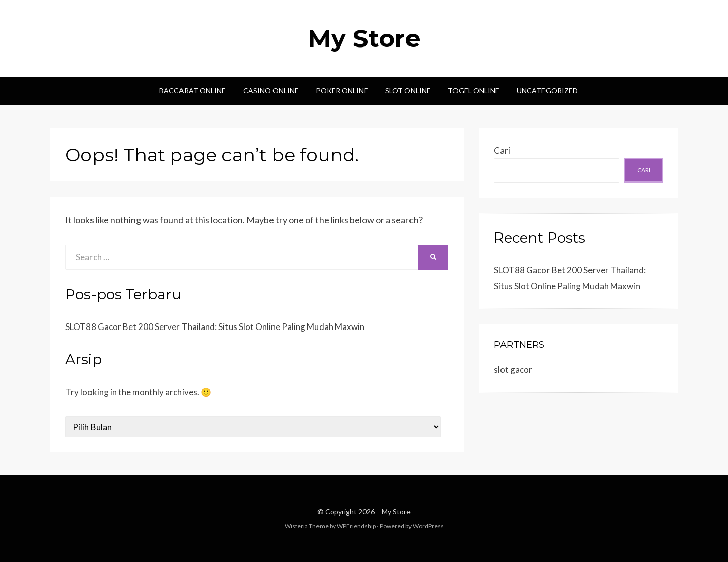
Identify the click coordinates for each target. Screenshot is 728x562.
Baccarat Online (193, 91)
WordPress (428, 526)
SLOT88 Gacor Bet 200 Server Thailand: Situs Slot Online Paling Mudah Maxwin (215, 327)
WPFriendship (356, 526)
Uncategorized (547, 91)
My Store (364, 38)
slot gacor (513, 370)
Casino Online (271, 91)
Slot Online (408, 91)
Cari (502, 150)
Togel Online (474, 91)
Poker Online (342, 91)
